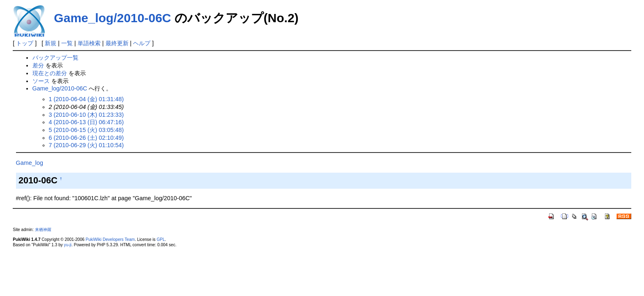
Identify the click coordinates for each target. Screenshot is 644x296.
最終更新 (117, 43)
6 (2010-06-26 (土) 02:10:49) (86, 138)
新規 (51, 43)
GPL (161, 239)
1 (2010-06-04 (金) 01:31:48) (86, 99)
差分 (38, 65)
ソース (41, 81)
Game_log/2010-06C (112, 18)
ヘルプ (142, 43)
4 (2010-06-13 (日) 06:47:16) (86, 122)
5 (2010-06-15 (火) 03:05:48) (86, 130)
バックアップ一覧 (55, 58)
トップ (25, 43)
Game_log (30, 163)
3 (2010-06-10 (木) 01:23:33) (86, 115)
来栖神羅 (43, 230)
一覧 (67, 43)
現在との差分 (50, 73)
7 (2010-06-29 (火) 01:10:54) (86, 145)
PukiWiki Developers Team (110, 239)
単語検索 (89, 43)
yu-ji (68, 245)
